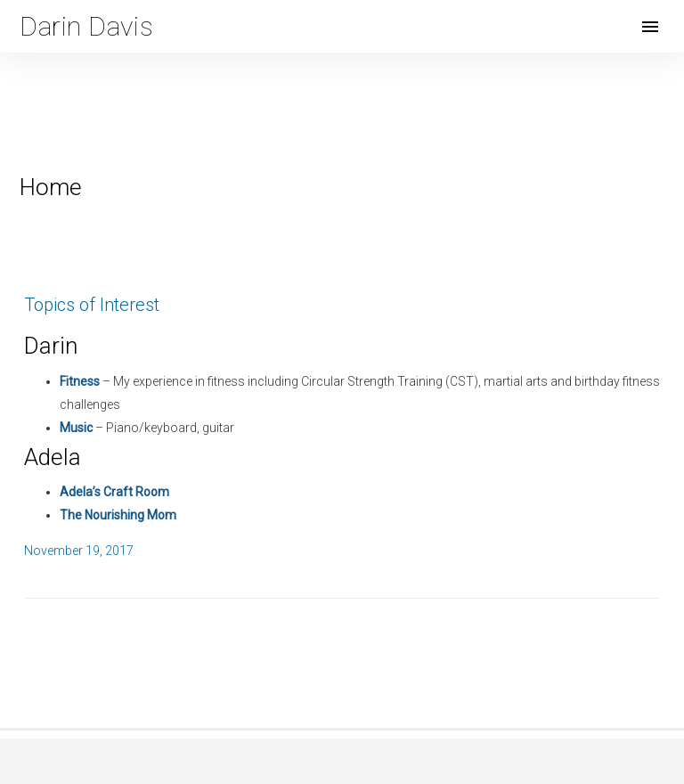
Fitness (80, 381)
